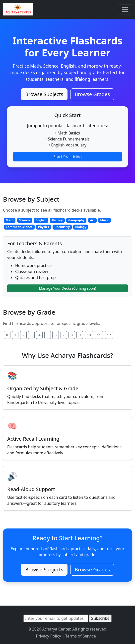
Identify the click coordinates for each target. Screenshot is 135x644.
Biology (81, 227)
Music (104, 220)
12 (109, 335)
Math (10, 220)
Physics (44, 227)
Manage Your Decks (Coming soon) (67, 288)
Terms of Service (81, 636)
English (41, 220)
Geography (76, 220)
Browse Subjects (44, 94)
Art (92, 220)
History (57, 220)
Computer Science (19, 227)
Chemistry (62, 227)
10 (89, 335)
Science (25, 220)
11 (99, 335)
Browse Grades (92, 94)
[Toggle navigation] (125, 9)
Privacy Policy (48, 636)
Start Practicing (67, 157)
